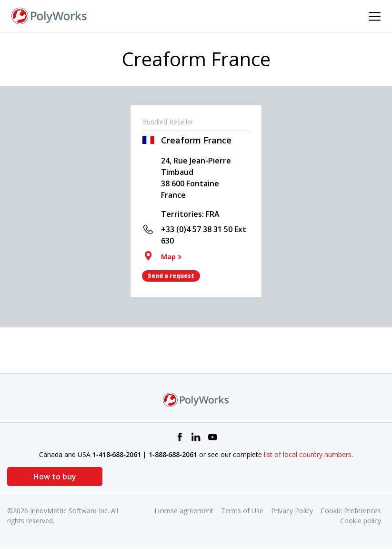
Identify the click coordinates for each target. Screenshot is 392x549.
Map (168, 257)
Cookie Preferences (351, 511)
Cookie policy (361, 521)
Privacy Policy (292, 511)
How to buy (55, 477)
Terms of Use (242, 511)
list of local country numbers (308, 454)
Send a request (171, 276)
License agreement (184, 511)
